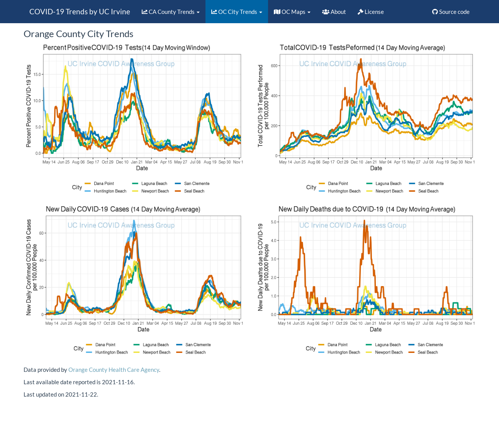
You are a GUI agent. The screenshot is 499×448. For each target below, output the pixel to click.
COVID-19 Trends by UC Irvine (80, 11)
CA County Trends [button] (171, 12)
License (371, 12)
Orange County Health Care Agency (114, 370)
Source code (451, 12)
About (334, 12)
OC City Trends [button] (237, 12)
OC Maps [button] (292, 12)
